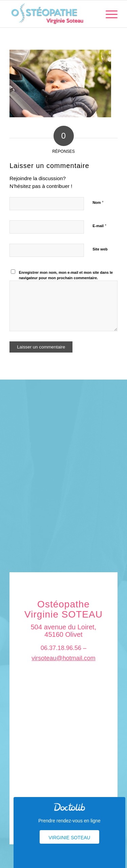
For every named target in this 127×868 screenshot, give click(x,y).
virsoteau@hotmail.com (63, 658)
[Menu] (108, 14)
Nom (98, 202)
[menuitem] (108, 14)
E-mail (99, 226)
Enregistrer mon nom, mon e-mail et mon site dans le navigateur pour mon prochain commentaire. (66, 275)
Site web (100, 249)
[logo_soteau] (53, 14)
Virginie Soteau (70, 838)
